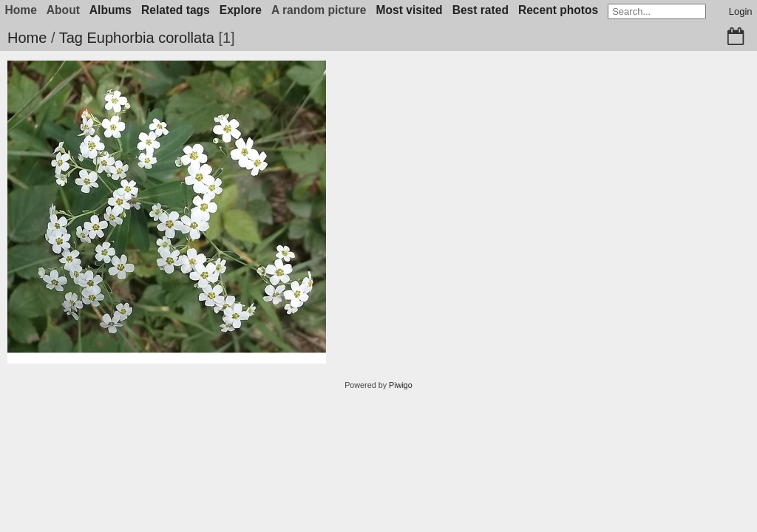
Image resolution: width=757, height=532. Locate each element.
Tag (71, 38)
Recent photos (558, 10)
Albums (111, 10)
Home (27, 38)
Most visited (410, 10)
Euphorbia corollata (150, 38)
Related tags (176, 10)
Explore (241, 10)
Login (741, 11)
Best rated (481, 10)
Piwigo (401, 385)
